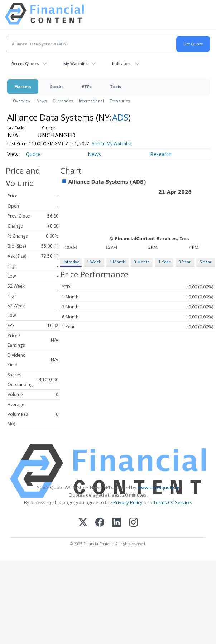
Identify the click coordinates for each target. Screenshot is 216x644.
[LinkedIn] (117, 523)
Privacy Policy (128, 502)
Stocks (57, 86)
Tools (116, 86)
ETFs (87, 86)
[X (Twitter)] (83, 523)
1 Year (164, 262)
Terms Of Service (172, 502)
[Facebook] (100, 523)
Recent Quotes (25, 64)
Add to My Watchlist (122, 144)
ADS (120, 117)
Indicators (122, 64)
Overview (22, 101)
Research (161, 154)
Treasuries (120, 101)
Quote (33, 154)
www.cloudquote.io (158, 487)
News (42, 101)
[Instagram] (133, 523)
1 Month (117, 262)
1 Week (94, 262)
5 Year (206, 262)
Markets (23, 86)
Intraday (71, 262)
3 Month (142, 262)
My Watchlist (76, 64)
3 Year (185, 262)
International (91, 101)
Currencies (63, 101)
